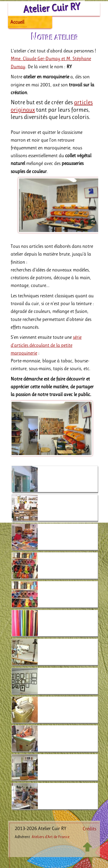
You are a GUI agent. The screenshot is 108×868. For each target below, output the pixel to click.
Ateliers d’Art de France (51, 837)
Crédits (89, 828)
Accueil (17, 22)
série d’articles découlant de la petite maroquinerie (46, 345)
